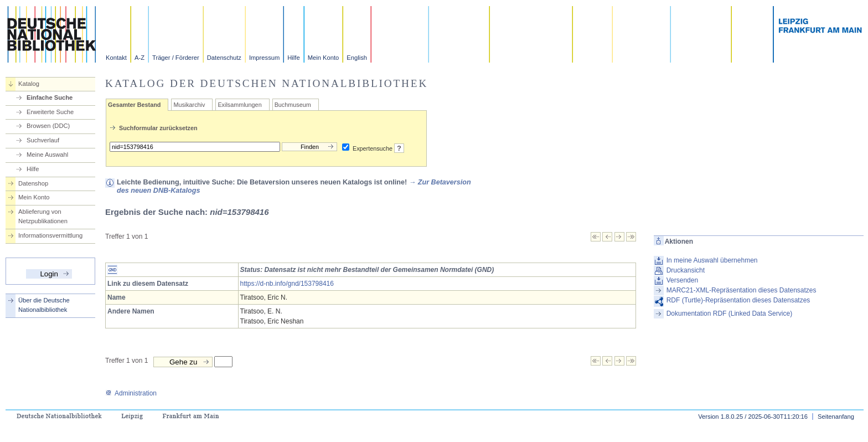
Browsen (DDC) (48, 126)
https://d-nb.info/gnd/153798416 (287, 284)
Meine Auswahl (47, 155)
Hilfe (293, 58)
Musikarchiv (189, 105)
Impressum (264, 58)
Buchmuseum (293, 105)
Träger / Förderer (176, 58)
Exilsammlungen (239, 105)
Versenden (682, 280)
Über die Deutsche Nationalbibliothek (44, 305)
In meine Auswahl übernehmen (712, 260)
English (357, 58)
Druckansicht (686, 270)
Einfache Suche (50, 97)
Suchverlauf (43, 140)
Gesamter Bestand (134, 105)
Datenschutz (224, 58)
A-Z (139, 58)
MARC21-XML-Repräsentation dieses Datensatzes (742, 290)
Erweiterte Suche (50, 112)
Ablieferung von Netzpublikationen (43, 216)
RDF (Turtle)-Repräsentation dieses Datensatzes (738, 300)
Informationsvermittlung (50, 235)
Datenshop (33, 183)
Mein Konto (324, 58)
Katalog (29, 84)
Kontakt (116, 58)
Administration (131, 393)
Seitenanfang (836, 417)
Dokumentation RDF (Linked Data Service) (729, 313)
